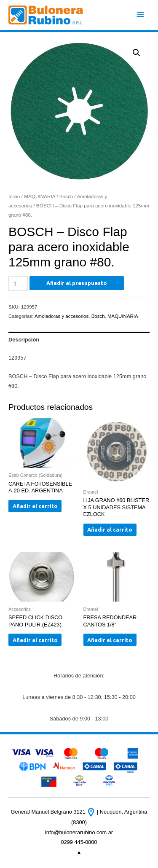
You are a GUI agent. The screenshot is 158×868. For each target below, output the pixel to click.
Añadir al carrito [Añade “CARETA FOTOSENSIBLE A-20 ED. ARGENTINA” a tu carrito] (35, 506)
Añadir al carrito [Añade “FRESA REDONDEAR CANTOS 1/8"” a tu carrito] (110, 640)
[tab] (79, 339)
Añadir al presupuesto (77, 283)
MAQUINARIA (40, 196)
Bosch (66, 196)
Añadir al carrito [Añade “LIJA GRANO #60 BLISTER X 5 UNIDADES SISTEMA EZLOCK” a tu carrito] (110, 529)
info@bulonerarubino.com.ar (79, 832)
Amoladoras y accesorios (62, 316)
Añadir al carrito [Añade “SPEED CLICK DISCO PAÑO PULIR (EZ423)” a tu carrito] (35, 640)
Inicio (14, 196)
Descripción (24, 340)
